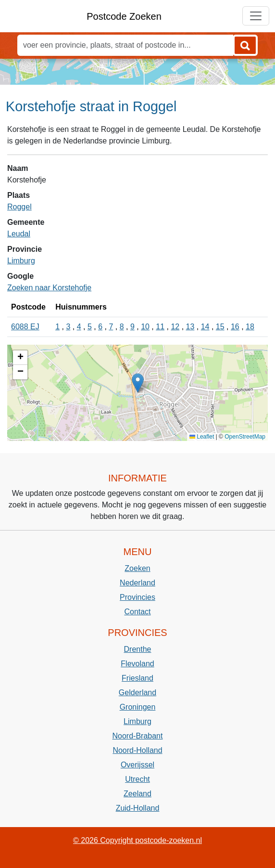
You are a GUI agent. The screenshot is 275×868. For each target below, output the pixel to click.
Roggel (19, 207)
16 (235, 327)
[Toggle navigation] (256, 16)
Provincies (137, 597)
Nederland (137, 583)
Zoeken (137, 568)
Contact (137, 612)
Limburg (21, 261)
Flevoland (137, 664)
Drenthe (138, 649)
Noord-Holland (137, 750)
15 (220, 327)
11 (160, 327)
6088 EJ (25, 327)
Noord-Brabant (138, 736)
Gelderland (137, 693)
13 (190, 327)
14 (205, 327)
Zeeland (137, 794)
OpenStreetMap (245, 437)
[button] (138, 383)
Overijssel (137, 765)
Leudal (19, 234)
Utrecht (137, 779)
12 (175, 327)
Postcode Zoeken (124, 16)
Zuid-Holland (138, 808)
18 (250, 327)
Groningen (138, 707)
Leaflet (202, 437)
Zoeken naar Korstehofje (49, 288)
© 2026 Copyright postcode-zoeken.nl (137, 840)
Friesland (137, 678)
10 (145, 327)
